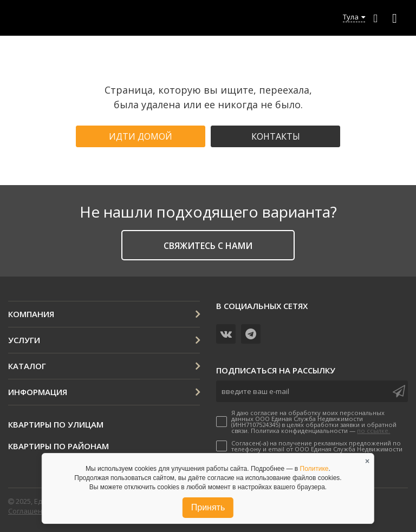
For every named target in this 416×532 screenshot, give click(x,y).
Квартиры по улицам (56, 424)
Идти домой (141, 136)
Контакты (276, 136)
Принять (208, 507)
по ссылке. (373, 431)
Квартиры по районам (58, 446)
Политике (314, 469)
